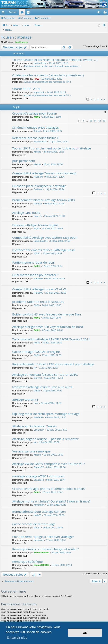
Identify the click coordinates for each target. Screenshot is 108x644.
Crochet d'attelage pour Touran (35, 109)
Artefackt (38, 413)
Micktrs (38, 147)
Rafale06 (38, 274)
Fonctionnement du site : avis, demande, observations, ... (53, 62)
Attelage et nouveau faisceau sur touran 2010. (45, 370)
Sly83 (37, 224)
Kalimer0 (38, 173)
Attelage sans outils (26, 208)
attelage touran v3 (25, 395)
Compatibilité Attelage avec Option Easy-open (45, 233)
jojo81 (37, 338)
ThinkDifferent (42, 548)
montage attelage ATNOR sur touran (38, 472)
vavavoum (39, 426)
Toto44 (37, 127)
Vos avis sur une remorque (31, 447)
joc (35, 438)
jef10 (37, 75)
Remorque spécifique (28, 557)
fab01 (37, 113)
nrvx (36, 399)
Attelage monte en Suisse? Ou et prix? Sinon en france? (51, 497)
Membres (29, 13)
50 (91, 116)
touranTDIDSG (42, 561)
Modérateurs (22, 38)
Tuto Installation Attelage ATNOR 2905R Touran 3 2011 (51, 335)
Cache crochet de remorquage (34, 520)
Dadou (37, 386)
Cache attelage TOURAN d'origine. (36, 347)
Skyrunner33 (40, 137)
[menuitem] (85, 12)
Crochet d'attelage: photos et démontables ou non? (49, 484)
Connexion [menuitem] (100, 13)
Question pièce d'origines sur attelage (39, 182)
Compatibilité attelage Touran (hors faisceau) (44, 169)
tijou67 (37, 523)
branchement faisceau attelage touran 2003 (43, 196)
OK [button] (85, 633)
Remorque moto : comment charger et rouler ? (46, 545)
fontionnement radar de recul (33, 258)
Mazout (38, 450)
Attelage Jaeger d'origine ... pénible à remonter (45, 435)
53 (104, 116)
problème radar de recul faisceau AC (38, 297)
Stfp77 (37, 249)
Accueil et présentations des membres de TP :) (47, 78)
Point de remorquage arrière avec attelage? (43, 532)
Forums (23, 13)
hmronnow (39, 500)
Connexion (27, 18)
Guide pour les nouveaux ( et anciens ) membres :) (48, 71)
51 (95, 116)
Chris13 (38, 374)
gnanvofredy (40, 59)
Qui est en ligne (14, 587)
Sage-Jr (38, 212)
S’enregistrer (44, 18)
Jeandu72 (39, 463)
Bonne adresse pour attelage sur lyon (39, 507)
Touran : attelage (16, 33)
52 (100, 116)
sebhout (38, 199)
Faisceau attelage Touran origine (35, 221)
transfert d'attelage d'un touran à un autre (42, 383)
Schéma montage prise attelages (35, 123)
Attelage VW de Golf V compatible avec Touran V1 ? (48, 459)
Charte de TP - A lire (26, 84)
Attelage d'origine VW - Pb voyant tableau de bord (48, 322)
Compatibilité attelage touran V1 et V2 (39, 285)
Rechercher (10, 18)
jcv (35, 363)
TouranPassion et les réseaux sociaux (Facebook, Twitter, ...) (55, 55)
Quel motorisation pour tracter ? (35, 271)
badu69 (38, 511)
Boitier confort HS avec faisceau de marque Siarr (47, 310)
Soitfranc (38, 185)
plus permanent (24, 156)
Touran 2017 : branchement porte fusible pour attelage (52, 144)
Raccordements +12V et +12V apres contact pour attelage (53, 360)
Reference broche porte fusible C (36, 134)
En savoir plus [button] (17, 638)
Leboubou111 (41, 237)
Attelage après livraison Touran (34, 422)
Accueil (13, 12)
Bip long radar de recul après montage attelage (46, 409)
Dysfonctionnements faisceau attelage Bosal (44, 246)
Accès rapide (4, 13)
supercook (39, 88)
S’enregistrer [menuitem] (106, 13)
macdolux (39, 536)
